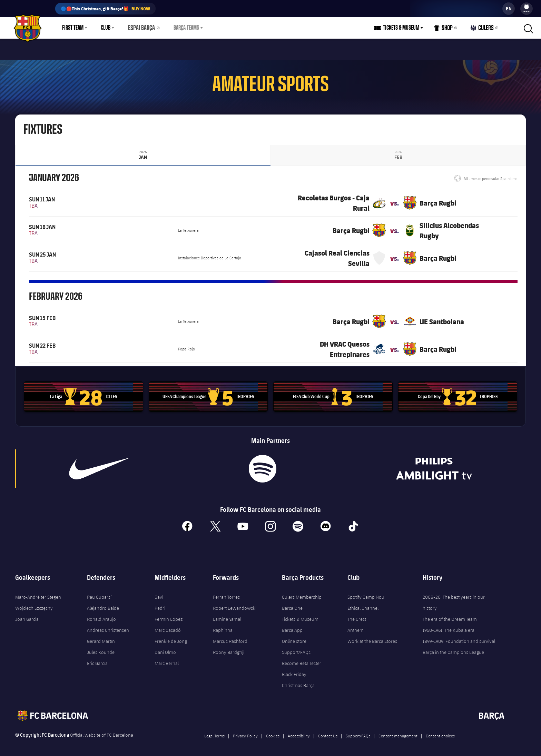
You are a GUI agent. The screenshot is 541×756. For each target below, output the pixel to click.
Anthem (356, 626)
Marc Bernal (167, 659)
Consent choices (440, 731)
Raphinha (223, 626)
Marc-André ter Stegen (38, 593)
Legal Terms (214, 731)
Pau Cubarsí (99, 593)
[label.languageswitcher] (509, 9)
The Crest (357, 615)
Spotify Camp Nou (366, 593)
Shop (445, 29)
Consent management (398, 731)
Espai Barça (140, 28)
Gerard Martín (101, 637)
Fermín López (169, 615)
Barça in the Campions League (453, 648)
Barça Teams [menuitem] (183, 28)
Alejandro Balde (103, 604)
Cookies (273, 731)
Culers (483, 29)
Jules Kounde (101, 648)
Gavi (159, 593)
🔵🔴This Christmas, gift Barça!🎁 (105, 9)
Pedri (160, 604)
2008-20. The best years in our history (454, 598)
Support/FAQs (296, 648)
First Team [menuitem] (73, 28)
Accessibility (299, 731)
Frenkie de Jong (171, 637)
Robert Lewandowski (235, 604)
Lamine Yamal (227, 615)
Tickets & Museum (300, 615)
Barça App (292, 626)
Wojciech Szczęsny (34, 604)
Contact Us (328, 731)
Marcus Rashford (230, 637)
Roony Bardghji (229, 648)
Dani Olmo (165, 648)
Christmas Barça (298, 681)
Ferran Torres (226, 593)
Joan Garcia (27, 615)
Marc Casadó (168, 626)
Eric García (97, 659)
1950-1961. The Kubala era (449, 626)
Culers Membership (302, 593)
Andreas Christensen (108, 626)
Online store (294, 637)
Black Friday (294, 670)
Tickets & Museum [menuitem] (403, 28)
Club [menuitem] (106, 28)
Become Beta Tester (302, 659)
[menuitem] (527, 7)
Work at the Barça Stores (372, 637)
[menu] (527, 9)
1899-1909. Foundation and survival (459, 637)
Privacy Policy (245, 731)
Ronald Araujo (101, 615)
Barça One (292, 604)
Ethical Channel (363, 604)
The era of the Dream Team (450, 615)
